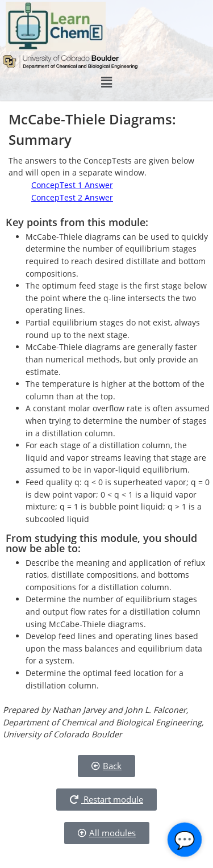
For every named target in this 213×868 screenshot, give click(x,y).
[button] (106, 82)
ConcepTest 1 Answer (72, 185)
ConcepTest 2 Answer (72, 197)
